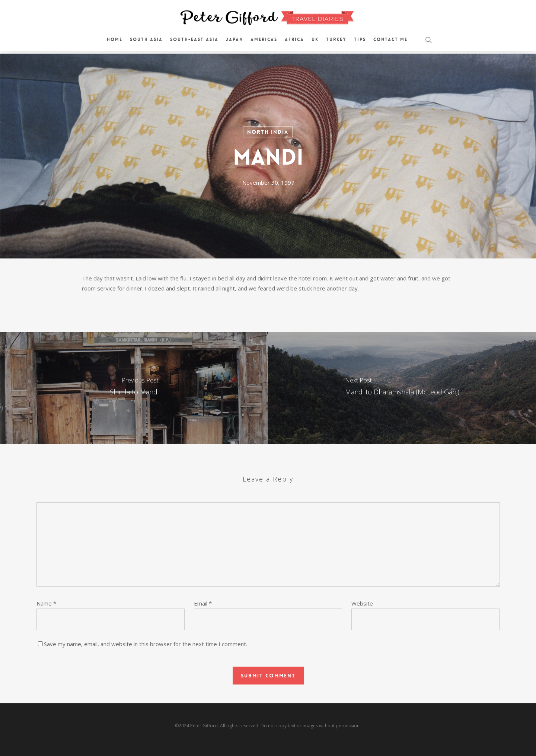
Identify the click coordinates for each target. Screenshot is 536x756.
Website (362, 603)
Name (46, 603)
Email (203, 603)
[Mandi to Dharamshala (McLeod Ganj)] (402, 388)
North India (268, 132)
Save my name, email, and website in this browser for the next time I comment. (146, 644)
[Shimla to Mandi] (134, 388)
